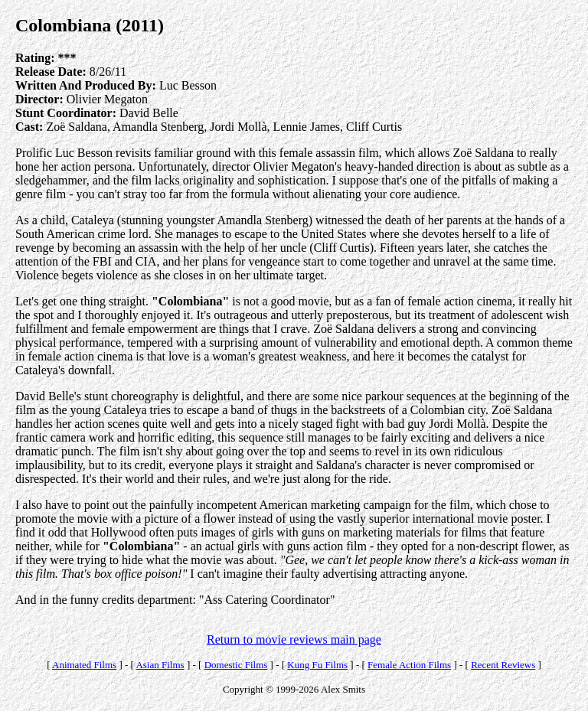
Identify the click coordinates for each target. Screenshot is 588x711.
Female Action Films (409, 665)
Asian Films (160, 665)
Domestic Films (236, 665)
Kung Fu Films (317, 665)
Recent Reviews (503, 665)
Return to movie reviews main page (294, 639)
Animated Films (84, 665)
